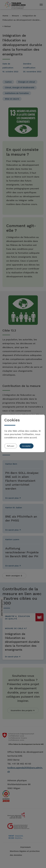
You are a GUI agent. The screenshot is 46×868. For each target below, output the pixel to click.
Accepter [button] (26, 446)
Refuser (11, 446)
